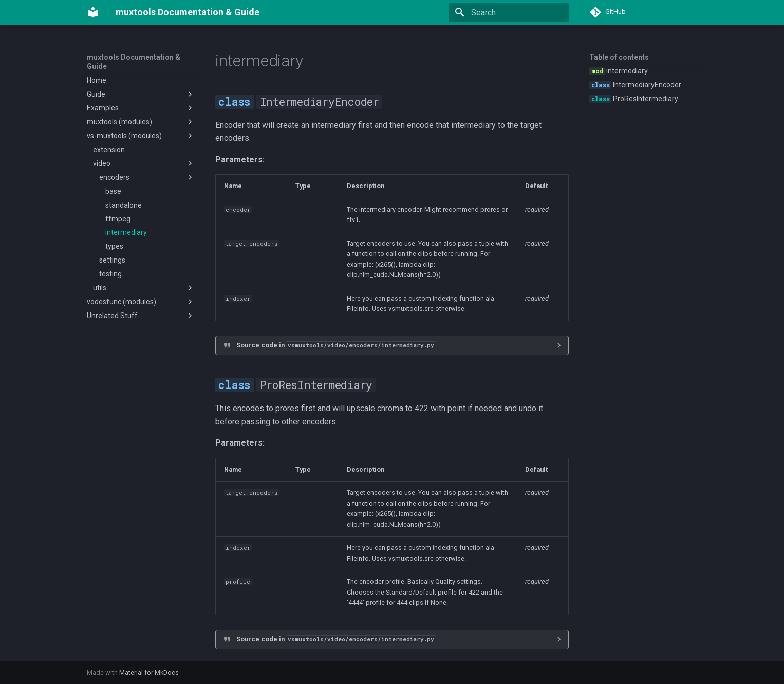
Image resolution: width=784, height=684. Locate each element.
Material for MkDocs (149, 672)
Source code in (336, 345)
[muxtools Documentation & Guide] (93, 12)
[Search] (509, 12)
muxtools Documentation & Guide (134, 62)
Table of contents (619, 57)
